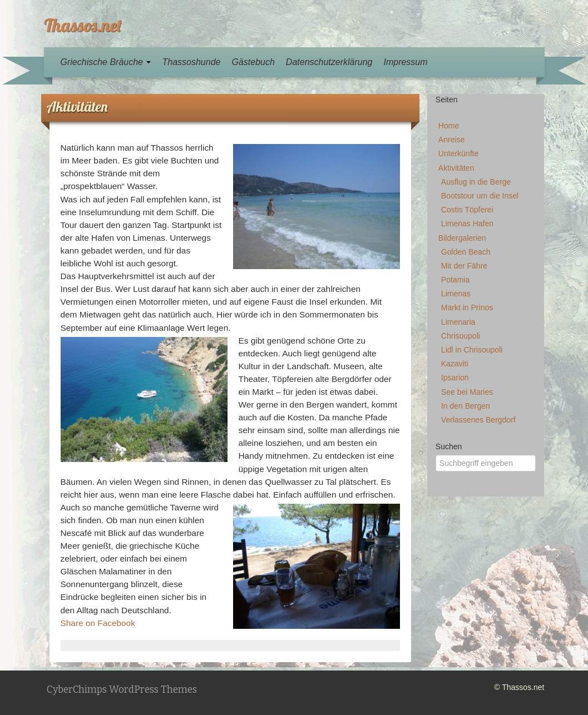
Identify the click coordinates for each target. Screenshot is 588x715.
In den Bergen (466, 406)
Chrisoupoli (461, 336)
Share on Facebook (98, 623)
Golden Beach (466, 252)
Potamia (455, 280)
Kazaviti (455, 364)
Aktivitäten (456, 168)
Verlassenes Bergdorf (478, 420)
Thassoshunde (191, 62)
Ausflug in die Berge (476, 182)
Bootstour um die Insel (480, 196)
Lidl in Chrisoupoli (472, 350)
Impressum (405, 62)
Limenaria (458, 322)
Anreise (451, 140)
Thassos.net (83, 25)
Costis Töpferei (467, 210)
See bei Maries (467, 392)
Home (449, 126)
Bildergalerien (462, 238)
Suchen (449, 446)
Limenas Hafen (467, 224)
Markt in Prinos (467, 307)
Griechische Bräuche (106, 62)
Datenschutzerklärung (329, 62)
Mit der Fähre (464, 266)
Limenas (456, 294)
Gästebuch (253, 62)
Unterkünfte (458, 153)
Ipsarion (455, 378)
